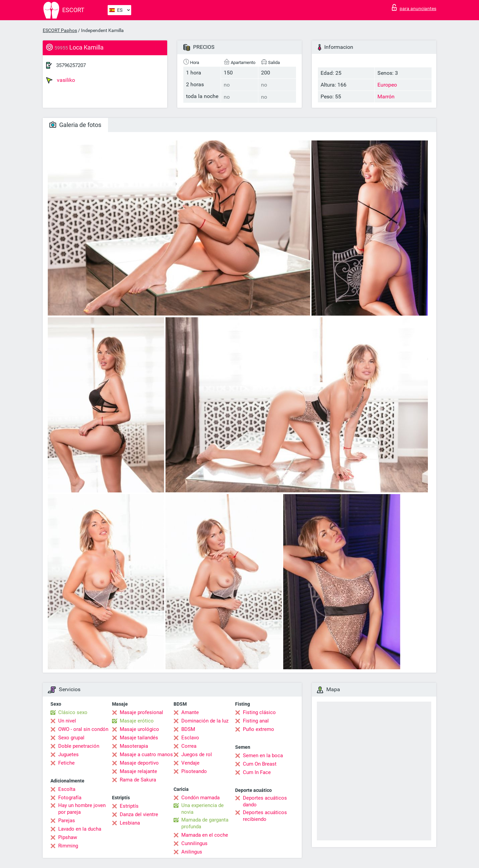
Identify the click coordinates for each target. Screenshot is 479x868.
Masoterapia (134, 746)
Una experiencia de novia (202, 809)
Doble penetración (79, 746)
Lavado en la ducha (80, 829)
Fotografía (70, 798)
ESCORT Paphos (60, 30)
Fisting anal (256, 721)
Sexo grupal (71, 738)
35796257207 (71, 65)
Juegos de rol (197, 754)
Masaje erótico (137, 721)
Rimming (68, 846)
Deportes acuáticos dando (265, 801)
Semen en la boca (263, 756)
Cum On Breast (260, 764)
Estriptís (129, 806)
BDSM (188, 729)
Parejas (67, 821)
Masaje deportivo (139, 763)
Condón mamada (200, 798)
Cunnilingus (194, 843)
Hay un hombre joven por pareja (82, 809)
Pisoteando (194, 771)
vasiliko (61, 80)
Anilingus (192, 852)
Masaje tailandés (139, 738)
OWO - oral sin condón (83, 729)
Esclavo (190, 738)
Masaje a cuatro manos (146, 754)
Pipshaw (68, 837)
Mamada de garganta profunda (205, 823)
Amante (190, 712)
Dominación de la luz (205, 721)
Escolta (67, 789)
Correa (189, 746)
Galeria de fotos (75, 125)
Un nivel (67, 721)
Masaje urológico (139, 729)
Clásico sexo (73, 712)
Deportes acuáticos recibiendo (265, 816)
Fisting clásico (259, 712)
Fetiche (66, 763)
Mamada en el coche (205, 835)
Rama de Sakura (138, 780)
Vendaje (190, 763)
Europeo (387, 85)
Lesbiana (130, 823)
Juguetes (68, 754)
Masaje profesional (141, 712)
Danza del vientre (139, 814)
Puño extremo (259, 729)
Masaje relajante (138, 771)
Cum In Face (257, 772)
